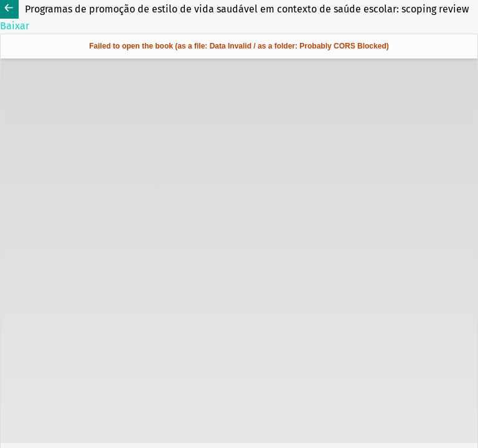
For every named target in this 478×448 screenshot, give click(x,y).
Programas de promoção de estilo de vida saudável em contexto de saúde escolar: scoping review (247, 9)
